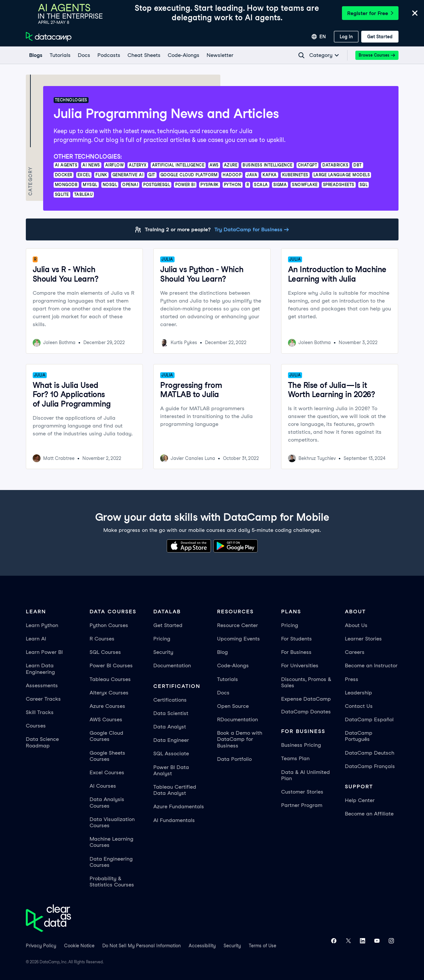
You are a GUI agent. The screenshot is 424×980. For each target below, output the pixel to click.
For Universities (300, 665)
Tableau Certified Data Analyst (175, 790)
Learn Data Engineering (40, 669)
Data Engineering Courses (111, 862)
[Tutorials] (60, 55)
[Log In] (346, 37)
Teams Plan (295, 758)
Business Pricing (301, 745)
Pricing (162, 639)
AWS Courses (106, 719)
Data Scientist (171, 713)
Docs (223, 693)
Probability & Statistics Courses (112, 882)
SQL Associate (171, 753)
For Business (296, 652)
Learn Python (42, 625)
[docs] (84, 55)
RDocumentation (237, 719)
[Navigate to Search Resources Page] (301, 55)
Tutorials (228, 679)
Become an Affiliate (369, 814)
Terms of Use (263, 946)
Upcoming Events (238, 639)
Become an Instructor (371, 665)
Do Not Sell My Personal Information (142, 946)
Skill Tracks (40, 712)
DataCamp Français (370, 766)
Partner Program (302, 805)
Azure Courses (107, 706)
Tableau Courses (110, 679)
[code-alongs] (183, 55)
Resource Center (237, 625)
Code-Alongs (233, 665)
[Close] (415, 14)
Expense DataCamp (306, 699)
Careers (355, 652)
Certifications (170, 700)
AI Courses (103, 786)
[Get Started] (380, 37)
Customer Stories (302, 792)
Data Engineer (171, 740)
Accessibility (202, 946)
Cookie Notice (79, 946)
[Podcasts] (109, 55)
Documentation (172, 665)
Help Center (360, 800)
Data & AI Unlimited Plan (305, 775)
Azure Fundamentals (179, 806)
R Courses (102, 639)
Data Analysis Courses (107, 802)
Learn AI (36, 639)
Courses (36, 726)
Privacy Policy (41, 946)
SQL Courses (105, 652)
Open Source (233, 706)
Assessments (42, 685)
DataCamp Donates (306, 712)
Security (163, 652)
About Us (356, 625)
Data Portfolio (234, 759)
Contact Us (359, 706)
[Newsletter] (220, 55)
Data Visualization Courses (112, 822)
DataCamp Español (369, 719)
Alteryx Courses (109, 693)
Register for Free (370, 13)
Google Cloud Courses (106, 736)
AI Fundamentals (174, 820)
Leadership (358, 693)
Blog (222, 652)
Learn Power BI (44, 652)
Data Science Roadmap (42, 742)
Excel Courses (107, 772)
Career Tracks (43, 699)
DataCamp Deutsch (370, 753)
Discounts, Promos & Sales (306, 682)
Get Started (168, 625)
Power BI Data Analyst (171, 770)
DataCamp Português (359, 736)
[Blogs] (35, 55)
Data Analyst (170, 727)
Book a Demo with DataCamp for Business (240, 739)
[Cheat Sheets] (144, 55)
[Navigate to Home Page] (49, 37)
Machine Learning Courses (111, 842)
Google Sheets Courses (107, 756)
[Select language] (319, 37)
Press (352, 679)
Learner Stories (363, 639)
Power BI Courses (111, 665)
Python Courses (109, 625)
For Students (297, 639)
